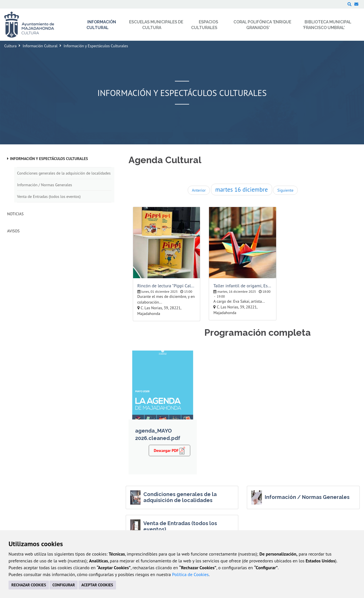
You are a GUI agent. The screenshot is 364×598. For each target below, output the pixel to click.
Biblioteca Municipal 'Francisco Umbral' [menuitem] (327, 25)
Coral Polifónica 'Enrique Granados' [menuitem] (262, 25)
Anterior (199, 190)
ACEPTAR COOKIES (97, 585)
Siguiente (285, 190)
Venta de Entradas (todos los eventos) (49, 196)
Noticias (15, 214)
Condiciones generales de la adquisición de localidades (64, 173)
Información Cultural (40, 46)
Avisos (13, 231)
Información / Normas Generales (45, 185)
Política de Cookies (190, 574)
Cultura (10, 46)
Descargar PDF (170, 450)
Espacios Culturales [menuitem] (205, 25)
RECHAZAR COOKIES (29, 585)
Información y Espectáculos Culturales (49, 159)
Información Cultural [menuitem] (101, 25)
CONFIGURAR (64, 585)
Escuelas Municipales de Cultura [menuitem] (156, 25)
